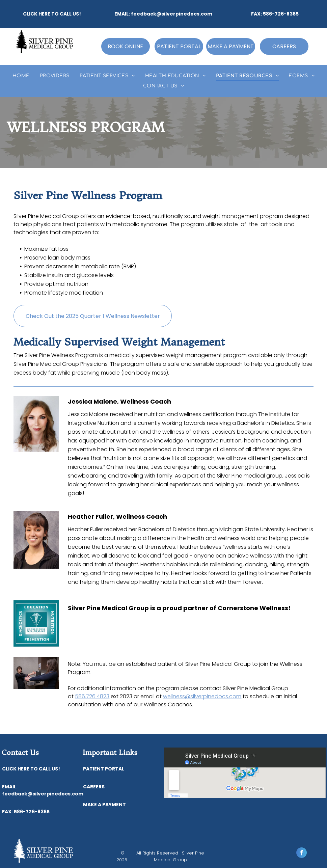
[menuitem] (21, 76)
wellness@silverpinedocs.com (202, 696)
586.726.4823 (92, 696)
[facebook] (302, 853)
